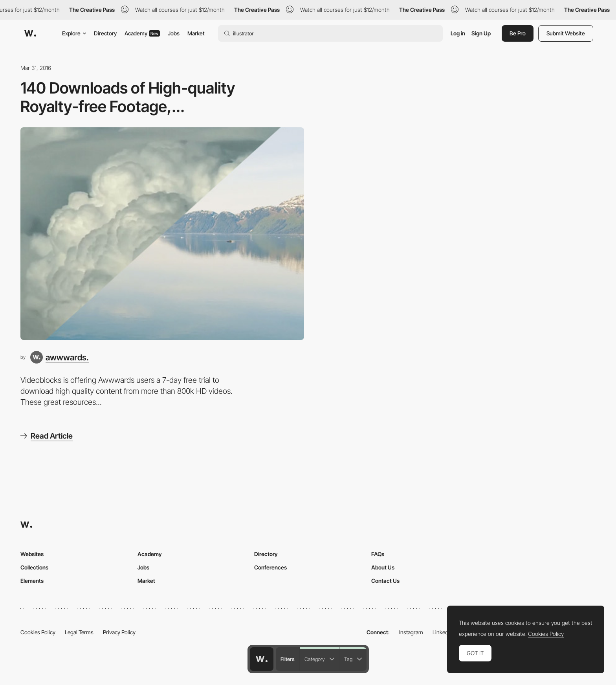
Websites (32, 554)
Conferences (270, 567)
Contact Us (385, 581)
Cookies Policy (38, 632)
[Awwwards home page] (262, 659)
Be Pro (518, 33)
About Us (383, 567)
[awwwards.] (60, 357)
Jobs (174, 33)
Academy (142, 33)
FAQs (378, 554)
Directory (105, 33)
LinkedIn (443, 632)
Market (196, 33)
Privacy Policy (119, 632)
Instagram (411, 632)
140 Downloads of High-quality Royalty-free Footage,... (128, 97)
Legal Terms (79, 632)
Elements (32, 581)
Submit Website (566, 33)
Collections (34, 567)
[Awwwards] (30, 33)
